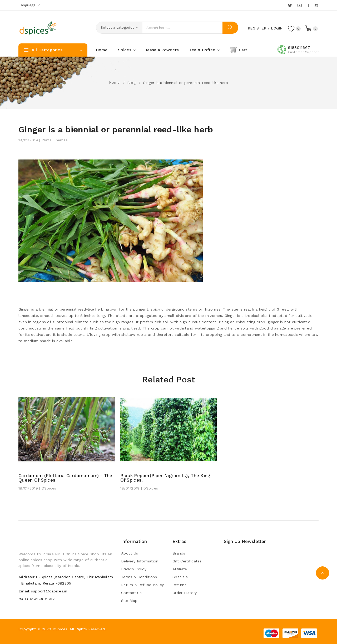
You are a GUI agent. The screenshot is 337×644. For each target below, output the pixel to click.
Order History (185, 593)
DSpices (60, 629)
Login (276, 28)
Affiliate (180, 569)
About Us (130, 553)
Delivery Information (140, 561)
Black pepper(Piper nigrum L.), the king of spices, (166, 478)
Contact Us (131, 593)
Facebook (309, 5)
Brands (179, 553)
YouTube (300, 5)
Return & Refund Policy (142, 585)
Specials (180, 577)
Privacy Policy (134, 569)
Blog (131, 83)
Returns (179, 585)
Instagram (317, 5)
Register (257, 28)
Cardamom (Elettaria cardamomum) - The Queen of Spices (66, 478)
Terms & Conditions (139, 577)
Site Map (129, 601)
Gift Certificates (187, 561)
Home (114, 82)
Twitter (290, 5)
